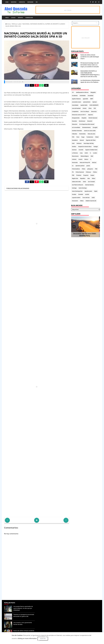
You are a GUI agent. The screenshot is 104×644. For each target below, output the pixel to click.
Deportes (20, 18)
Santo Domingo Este (77, 191)
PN (73, 172)
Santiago (74, 188)
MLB (92, 156)
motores (74, 159)
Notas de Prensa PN (85, 163)
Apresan (95, 102)
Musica (86, 159)
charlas (84, 108)
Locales (13, 18)
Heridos (74, 147)
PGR (96, 169)
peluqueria (90, 169)
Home (7, 2)
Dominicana (82, 121)
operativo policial (80, 166)
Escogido (95, 127)
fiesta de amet (91, 134)
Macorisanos (75, 156)
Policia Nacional (80, 172)
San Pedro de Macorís (78, 185)
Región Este (75, 178)
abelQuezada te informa (82, 92)
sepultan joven (88, 191)
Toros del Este (86, 198)
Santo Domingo (83, 188)
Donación (90, 121)
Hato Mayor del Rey (89, 143)
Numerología (29, 18)
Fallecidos (75, 134)
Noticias (94, 163)
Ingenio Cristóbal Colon (91, 150)
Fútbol (97, 137)
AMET (92, 99)
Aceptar (43, 639)
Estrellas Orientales (77, 131)
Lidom (86, 153)
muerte (80, 159)
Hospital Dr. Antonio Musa (85, 147)
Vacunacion (75, 201)
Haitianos (79, 143)
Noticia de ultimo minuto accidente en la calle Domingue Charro (90, 57)
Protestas (79, 175)
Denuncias (94, 112)
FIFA (73, 137)
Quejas (92, 175)
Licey (81, 153)
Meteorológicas (85, 156)
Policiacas (88, 172)
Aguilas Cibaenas (76, 99)
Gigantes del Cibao (91, 140)
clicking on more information (27, 638)
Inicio (7, 18)
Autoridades (75, 105)
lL (90, 153)
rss (37, 2)
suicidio (87, 194)
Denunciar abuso (44, 604)
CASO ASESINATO (94, 105)
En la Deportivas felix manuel (87, 124)
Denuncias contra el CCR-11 (79, 115)
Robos (94, 178)
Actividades (83, 96)
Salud (84, 182)
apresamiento (87, 102)
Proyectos (86, 175)
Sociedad (81, 194)
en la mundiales (76, 127)
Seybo (96, 191)
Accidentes (75, 96)
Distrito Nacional (93, 118)
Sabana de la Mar (76, 182)
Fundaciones (90, 137)
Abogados (93, 92)
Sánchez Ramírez (89, 185)
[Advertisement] (37, 587)
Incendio (81, 150)
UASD (93, 198)
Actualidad (91, 96)
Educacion (75, 124)
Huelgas (96, 147)
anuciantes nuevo (77, 102)
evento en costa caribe (90, 131)
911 (73, 92)
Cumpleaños (75, 112)
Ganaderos (75, 140)
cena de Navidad (76, 108)
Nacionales (75, 163)
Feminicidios (82, 134)
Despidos (84, 118)
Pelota (84, 169)
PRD (73, 175)
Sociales (74, 194)
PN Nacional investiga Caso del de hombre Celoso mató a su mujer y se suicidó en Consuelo (90, 65)
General (82, 140)
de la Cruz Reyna (85, 112)
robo (89, 178)
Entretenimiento (86, 127)
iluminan (74, 150)
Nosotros (14, 2)
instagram (30, 2)
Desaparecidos (76, 118)
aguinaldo (85, 99)
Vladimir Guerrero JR (91, 201)
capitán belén (84, 105)
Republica (83, 178)
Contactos (22, 2)
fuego (83, 137)
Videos (82, 201)
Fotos (78, 137)
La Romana (75, 153)
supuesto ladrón (76, 198)
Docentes (74, 121)
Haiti (73, 143)
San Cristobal (91, 182)
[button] (27, 85)
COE (95, 108)
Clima (90, 108)
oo (73, 166)
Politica (95, 172)
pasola (88, 166)
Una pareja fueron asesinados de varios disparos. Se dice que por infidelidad (23, 608)
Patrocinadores (76, 169)
